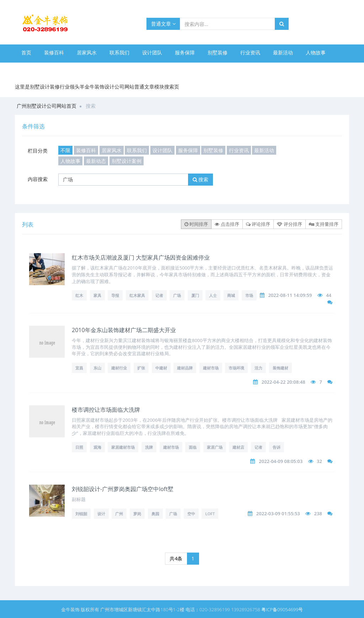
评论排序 (258, 224)
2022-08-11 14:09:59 (290, 295)
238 (318, 513)
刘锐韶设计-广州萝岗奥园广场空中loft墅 (123, 489)
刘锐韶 (81, 514)
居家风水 (87, 52)
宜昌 (79, 368)
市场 (249, 295)
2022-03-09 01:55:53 (278, 513)
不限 (65, 150)
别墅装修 (218, 52)
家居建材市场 (123, 447)
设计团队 (152, 52)
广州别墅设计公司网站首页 (47, 106)
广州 (119, 514)
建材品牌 (185, 368)
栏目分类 (38, 151)
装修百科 (54, 52)
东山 (97, 368)
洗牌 (149, 447)
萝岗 (137, 514)
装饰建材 (280, 368)
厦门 (195, 295)
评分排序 (289, 224)
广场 (177, 295)
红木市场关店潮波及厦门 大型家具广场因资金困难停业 (141, 257)
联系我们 (119, 52)
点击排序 (227, 224)
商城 (231, 295)
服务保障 (185, 52)
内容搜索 (38, 179)
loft (210, 514)
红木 (79, 295)
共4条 (176, 558)
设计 (101, 514)
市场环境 (236, 368)
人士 (213, 295)
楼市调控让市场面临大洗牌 (106, 410)
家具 (97, 295)
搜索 (201, 179)
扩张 (141, 368)
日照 (79, 447)
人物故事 (316, 52)
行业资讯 (250, 52)
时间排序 (196, 224)
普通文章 (163, 24)
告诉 (277, 447)
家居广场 (215, 447)
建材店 (238, 447)
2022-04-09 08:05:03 (281, 461)
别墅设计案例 (69, 68)
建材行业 (119, 368)
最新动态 (31, 68)
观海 (97, 447)
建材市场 (211, 368)
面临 (193, 447)
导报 (115, 295)
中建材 (161, 368)
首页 (26, 52)
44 (329, 295)
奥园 (155, 514)
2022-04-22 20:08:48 (283, 382)
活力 (258, 368)
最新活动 (283, 52)
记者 (159, 295)
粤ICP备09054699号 (282, 609)
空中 (191, 514)
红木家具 (137, 295)
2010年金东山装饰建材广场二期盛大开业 (124, 330)
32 (319, 461)
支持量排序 (324, 224)
